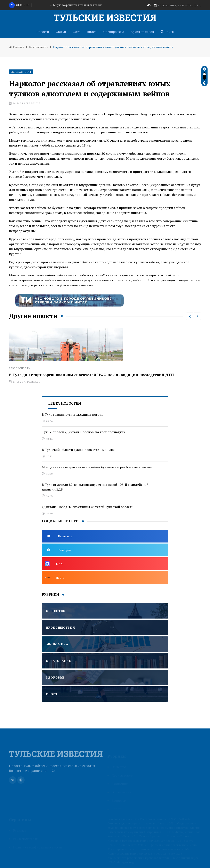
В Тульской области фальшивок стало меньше (78, 450)
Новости (43, 32)
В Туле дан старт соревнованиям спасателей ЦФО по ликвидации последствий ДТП (91, 375)
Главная (17, 47)
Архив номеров (142, 32)
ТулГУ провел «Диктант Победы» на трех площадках (83, 432)
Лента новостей (64, 403)
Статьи (61, 32)
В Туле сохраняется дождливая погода (78, 5)
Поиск (167, 32)
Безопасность (39, 47)
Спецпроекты (114, 32)
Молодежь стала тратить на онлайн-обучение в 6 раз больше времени (97, 467)
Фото (77, 32)
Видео (92, 32)
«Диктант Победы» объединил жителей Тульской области (88, 507)
